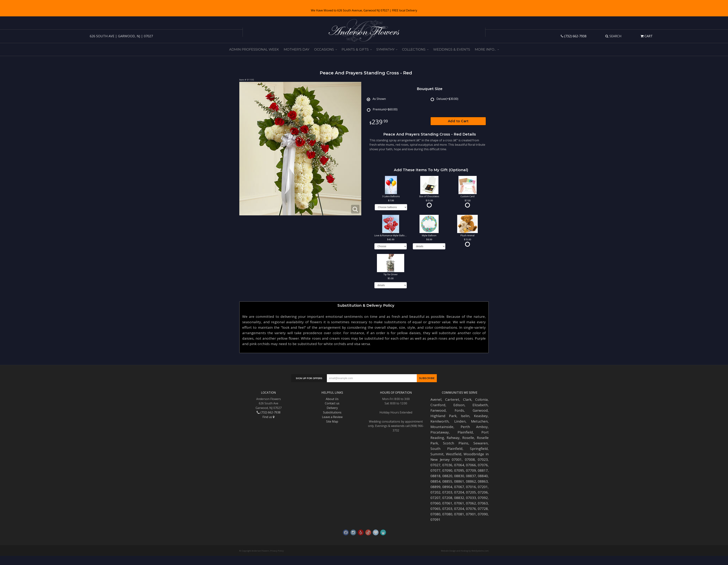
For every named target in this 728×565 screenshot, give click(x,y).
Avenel (436, 399)
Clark (467, 399)
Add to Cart (458, 121)
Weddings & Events (452, 49)
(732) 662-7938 (575, 36)
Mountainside (442, 427)
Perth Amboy (474, 427)
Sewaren (481, 443)
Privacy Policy (277, 551)
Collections (414, 49)
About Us (332, 399)
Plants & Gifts (355, 49)
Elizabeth (480, 405)
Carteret (452, 399)
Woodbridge (474, 454)
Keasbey (481, 416)
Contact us (332, 403)
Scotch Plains (456, 443)
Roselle (468, 438)
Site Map (332, 421)
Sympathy (385, 49)
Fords (459, 410)
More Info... (485, 49)
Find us (268, 417)
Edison (459, 405)
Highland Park (443, 416)
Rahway (453, 438)
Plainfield (465, 432)
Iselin (465, 416)
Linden (460, 421)
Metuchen (479, 421)
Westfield (454, 454)
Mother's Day (297, 49)
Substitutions (332, 412)
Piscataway (440, 432)
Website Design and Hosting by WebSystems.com (465, 551)
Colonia (481, 399)
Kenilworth (440, 421)
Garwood (480, 410)
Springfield (479, 449)
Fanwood (438, 410)
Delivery (332, 408)
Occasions (324, 49)
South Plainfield (446, 449)
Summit (437, 454)
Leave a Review (332, 417)
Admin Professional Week (254, 49)
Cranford (438, 405)
